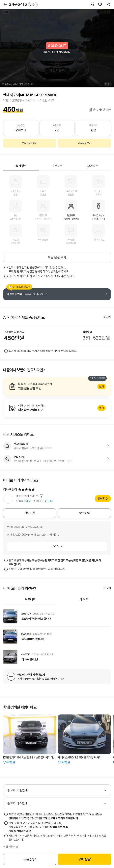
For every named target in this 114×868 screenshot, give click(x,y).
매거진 (84, 600)
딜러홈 (101, 499)
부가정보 (93, 166)
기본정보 (57, 166)
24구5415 (23, 4)
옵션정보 (21, 166)
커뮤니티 (30, 600)
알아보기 (57, 387)
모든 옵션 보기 (57, 257)
